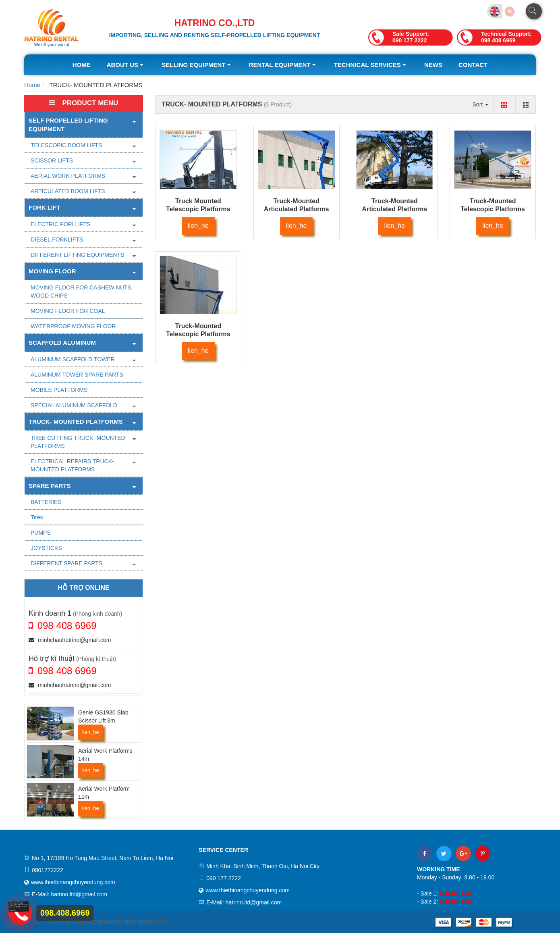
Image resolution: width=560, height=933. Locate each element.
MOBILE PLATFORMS (59, 390)
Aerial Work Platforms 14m (105, 755)
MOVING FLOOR (52, 271)
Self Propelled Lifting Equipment (68, 125)
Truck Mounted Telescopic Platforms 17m (198, 209)
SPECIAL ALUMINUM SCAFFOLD (74, 405)
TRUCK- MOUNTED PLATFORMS (76, 422)
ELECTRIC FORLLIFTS (61, 224)
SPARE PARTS (50, 486)
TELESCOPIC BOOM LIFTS (66, 145)
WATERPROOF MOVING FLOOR (73, 326)
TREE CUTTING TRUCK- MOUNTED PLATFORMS (78, 442)
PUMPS (41, 533)
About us (126, 65)
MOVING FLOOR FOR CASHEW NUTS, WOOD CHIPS (82, 292)
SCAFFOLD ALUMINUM (62, 343)
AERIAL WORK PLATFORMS (68, 176)
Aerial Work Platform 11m (104, 793)
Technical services (371, 65)
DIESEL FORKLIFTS (57, 239)
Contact (473, 65)
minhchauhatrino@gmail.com (70, 640)
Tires (37, 517)
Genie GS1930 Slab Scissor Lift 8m (103, 716)
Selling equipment (197, 65)
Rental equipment (283, 65)
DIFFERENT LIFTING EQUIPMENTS (77, 255)
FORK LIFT (44, 207)
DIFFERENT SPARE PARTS (66, 563)
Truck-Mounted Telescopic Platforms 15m (198, 334)
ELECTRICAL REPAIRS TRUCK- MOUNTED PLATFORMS (72, 465)
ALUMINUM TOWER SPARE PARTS (77, 375)
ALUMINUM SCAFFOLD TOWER (73, 359)
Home (82, 65)
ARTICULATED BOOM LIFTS (68, 191)
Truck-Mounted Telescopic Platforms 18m (493, 209)
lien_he (91, 732)
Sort (481, 104)
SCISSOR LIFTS (52, 160)
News (433, 65)
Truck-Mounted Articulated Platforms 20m (394, 209)
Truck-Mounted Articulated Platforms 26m (297, 209)
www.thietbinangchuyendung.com (73, 882)
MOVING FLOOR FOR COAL (68, 311)
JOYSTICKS (46, 548)
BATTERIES (46, 502)
